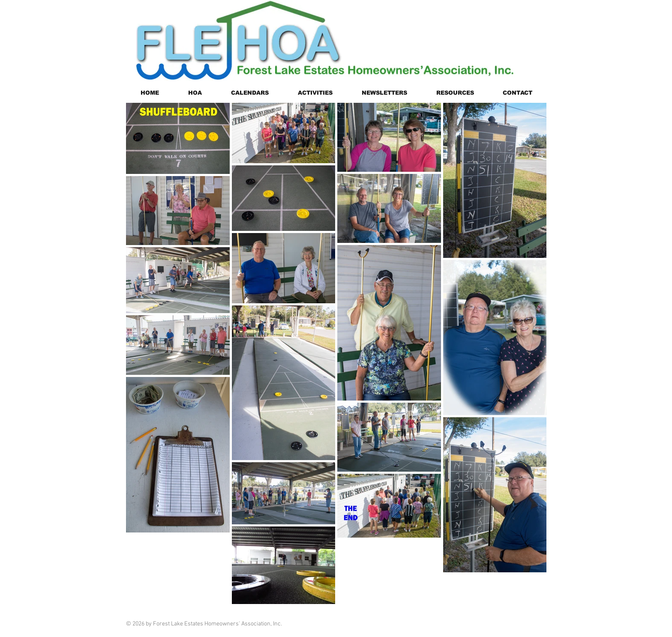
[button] (195, 93)
